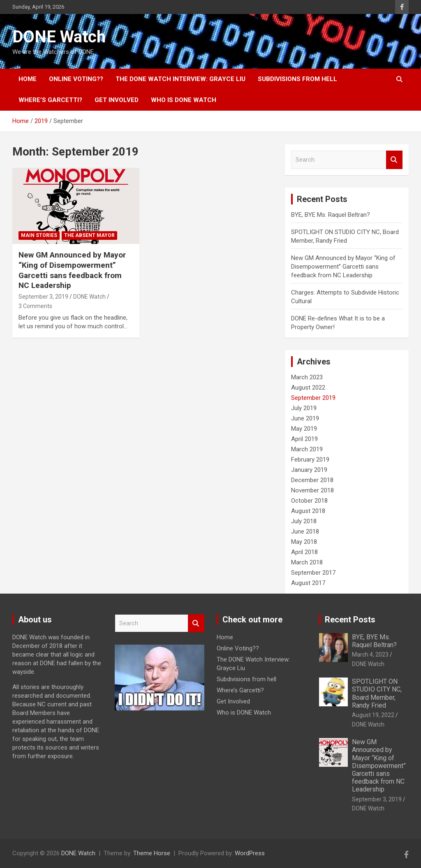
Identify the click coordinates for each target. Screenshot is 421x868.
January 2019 (309, 470)
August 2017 (308, 583)
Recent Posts (350, 620)
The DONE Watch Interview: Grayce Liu (180, 79)
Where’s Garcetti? (50, 100)
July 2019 (304, 408)
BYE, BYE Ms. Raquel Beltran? (331, 215)
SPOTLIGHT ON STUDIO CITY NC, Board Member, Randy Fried (377, 693)
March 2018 (307, 562)
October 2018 (309, 501)
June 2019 (305, 418)
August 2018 (308, 511)
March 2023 (307, 377)
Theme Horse (152, 853)
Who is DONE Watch (184, 100)
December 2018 (312, 480)
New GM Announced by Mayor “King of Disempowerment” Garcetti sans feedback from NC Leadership (72, 270)
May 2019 (304, 429)
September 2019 (313, 398)
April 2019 (304, 439)
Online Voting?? (76, 79)
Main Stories (39, 235)
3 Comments (35, 306)
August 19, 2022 (373, 715)
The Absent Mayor (89, 235)
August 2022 (308, 388)
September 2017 (313, 573)
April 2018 (304, 552)
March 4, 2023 (370, 654)
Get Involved (117, 100)
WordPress (250, 853)
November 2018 (312, 490)
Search (394, 160)
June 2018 (305, 531)
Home (28, 79)
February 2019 (310, 460)
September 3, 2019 (43, 297)
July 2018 (304, 521)
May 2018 (304, 542)
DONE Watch (59, 37)
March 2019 (307, 449)
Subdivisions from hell (297, 79)
